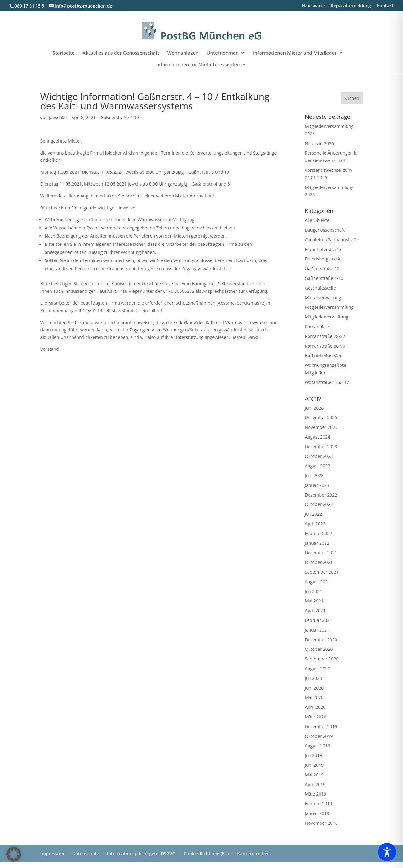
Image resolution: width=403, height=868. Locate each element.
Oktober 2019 (319, 736)
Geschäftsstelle (320, 288)
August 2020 (317, 668)
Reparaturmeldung (351, 6)
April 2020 (315, 707)
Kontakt (385, 6)
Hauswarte (314, 6)
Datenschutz (86, 853)
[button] (14, 854)
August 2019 (317, 746)
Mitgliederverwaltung (326, 317)
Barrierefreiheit (253, 853)
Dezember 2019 (321, 726)
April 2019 (315, 784)
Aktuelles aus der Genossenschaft (121, 53)
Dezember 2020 (321, 640)
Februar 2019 (318, 804)
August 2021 (317, 582)
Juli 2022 (313, 514)
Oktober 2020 (319, 649)
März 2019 (315, 794)
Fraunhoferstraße (323, 249)
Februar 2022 (318, 533)
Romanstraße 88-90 (325, 346)
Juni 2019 (314, 765)
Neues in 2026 (319, 143)
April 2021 (315, 610)
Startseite (63, 53)
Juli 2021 (313, 591)
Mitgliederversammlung (329, 307)
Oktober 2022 (319, 504)
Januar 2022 (317, 543)
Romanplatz (317, 326)
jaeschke (58, 117)
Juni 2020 (314, 688)
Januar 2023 (317, 485)
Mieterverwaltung (323, 298)
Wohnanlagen (183, 53)
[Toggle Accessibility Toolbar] (387, 852)
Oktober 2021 (319, 562)
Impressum (52, 853)
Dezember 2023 (321, 447)
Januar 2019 (317, 813)
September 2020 (322, 659)
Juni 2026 (314, 408)
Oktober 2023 (319, 456)
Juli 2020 (313, 678)
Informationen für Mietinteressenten (198, 65)
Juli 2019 (313, 755)
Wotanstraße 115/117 (327, 382)
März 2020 (315, 717)
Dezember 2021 (321, 552)
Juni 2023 (314, 475)
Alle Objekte (317, 220)
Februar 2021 (318, 620)
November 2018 (321, 823)
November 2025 (321, 427)
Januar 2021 (317, 630)
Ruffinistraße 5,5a (323, 355)
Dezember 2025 (321, 417)
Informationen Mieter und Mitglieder (295, 53)
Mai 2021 (314, 601)
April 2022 (315, 524)
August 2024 (317, 437)
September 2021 (322, 572)
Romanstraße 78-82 (325, 336)
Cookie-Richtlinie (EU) (206, 853)
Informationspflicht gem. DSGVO (141, 853)
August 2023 (317, 466)
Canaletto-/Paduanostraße (332, 240)
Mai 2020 (314, 697)
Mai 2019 (314, 775)
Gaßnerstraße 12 (322, 268)
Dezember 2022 (321, 495)
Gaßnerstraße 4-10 (120, 117)
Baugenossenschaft (325, 230)
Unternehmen (223, 53)
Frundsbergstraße (323, 259)
